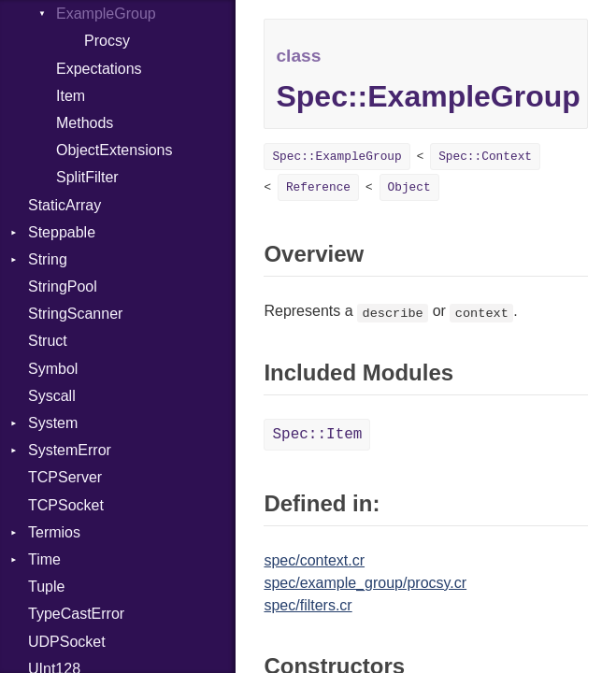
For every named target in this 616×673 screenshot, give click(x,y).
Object (409, 187)
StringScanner (75, 314)
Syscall (52, 396)
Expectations (99, 69)
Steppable (62, 232)
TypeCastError (76, 614)
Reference (318, 187)
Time (44, 559)
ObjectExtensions (115, 150)
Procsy (107, 41)
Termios (54, 532)
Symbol (53, 369)
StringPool (63, 286)
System (53, 423)
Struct (48, 341)
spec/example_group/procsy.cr (365, 583)
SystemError (70, 450)
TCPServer (65, 477)
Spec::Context (485, 157)
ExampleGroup (106, 14)
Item (71, 96)
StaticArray (64, 205)
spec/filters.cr (308, 605)
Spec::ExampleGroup (337, 157)
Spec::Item (317, 435)
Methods (85, 123)
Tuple (46, 587)
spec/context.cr (314, 560)
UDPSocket (67, 642)
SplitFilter (87, 177)
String (48, 259)
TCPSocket (66, 505)
